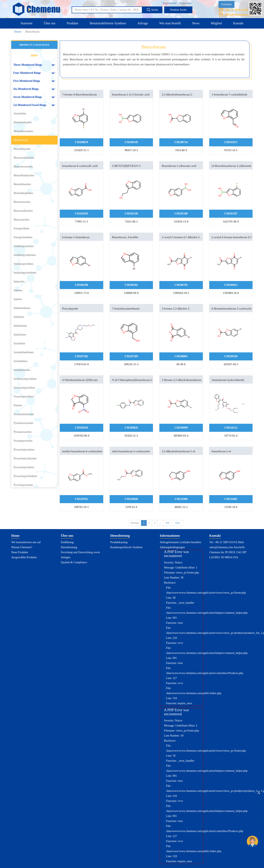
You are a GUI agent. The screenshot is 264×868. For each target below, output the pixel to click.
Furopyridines (22, 228)
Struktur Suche (178, 10)
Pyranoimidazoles (24, 414)
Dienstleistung (69, 547)
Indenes (18, 290)
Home (18, 32)
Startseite (27, 23)
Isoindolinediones (24, 352)
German (226, 4)
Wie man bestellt (170, 23)
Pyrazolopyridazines (25, 458)
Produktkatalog (119, 542)
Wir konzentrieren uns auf (26, 542)
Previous (135, 523)
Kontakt (238, 23)
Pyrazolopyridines (24, 467)
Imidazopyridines (24, 264)
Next (178, 523)
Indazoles (19, 282)
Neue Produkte (20, 552)
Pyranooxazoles (23, 432)
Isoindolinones (22, 370)
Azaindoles (20, 113)
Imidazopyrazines (24, 246)
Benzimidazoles (23, 122)
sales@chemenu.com (239, 15)
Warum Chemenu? (22, 547)
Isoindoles (20, 343)
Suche (152, 10)
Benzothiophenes (23, 193)
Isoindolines (21, 361)
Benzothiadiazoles (24, 175)
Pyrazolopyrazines (24, 450)
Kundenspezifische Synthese (126, 547)
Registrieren (169, 3)
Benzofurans (21, 140)
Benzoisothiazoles (24, 158)
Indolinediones (22, 308)
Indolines (19, 317)
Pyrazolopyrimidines (25, 476)
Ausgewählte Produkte (24, 557)
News (196, 23)
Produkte (73, 23)
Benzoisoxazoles (23, 167)
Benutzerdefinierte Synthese (108, 23)
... (160, 523)
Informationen (170, 536)
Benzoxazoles (22, 220)
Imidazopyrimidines (25, 273)
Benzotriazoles (22, 202)
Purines (18, 405)
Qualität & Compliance (74, 562)
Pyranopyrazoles (23, 441)
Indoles (18, 299)
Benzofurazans (22, 149)
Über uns (50, 23)
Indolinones (20, 326)
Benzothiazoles (22, 184)
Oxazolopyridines (24, 397)
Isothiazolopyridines (25, 379)
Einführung (67, 542)
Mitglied (216, 23)
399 (167, 523)
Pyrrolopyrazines (23, 485)
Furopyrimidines (23, 237)
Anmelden (185, 3)
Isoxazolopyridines (24, 388)
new (34, 55)
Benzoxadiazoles (23, 211)
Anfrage (143, 23)
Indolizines (20, 335)
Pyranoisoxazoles (24, 423)
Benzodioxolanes (23, 131)
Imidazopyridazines (25, 255)
